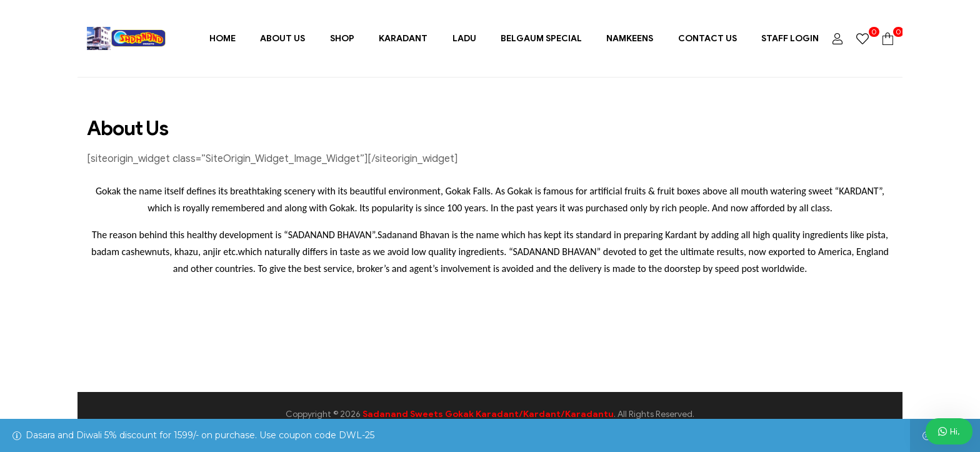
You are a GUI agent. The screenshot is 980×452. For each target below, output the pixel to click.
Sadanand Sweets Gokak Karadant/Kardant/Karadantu (488, 414)
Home (222, 38)
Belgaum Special (541, 38)
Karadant (403, 38)
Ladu (464, 38)
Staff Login (790, 38)
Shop (342, 38)
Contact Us (707, 38)
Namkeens (630, 38)
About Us (282, 38)
